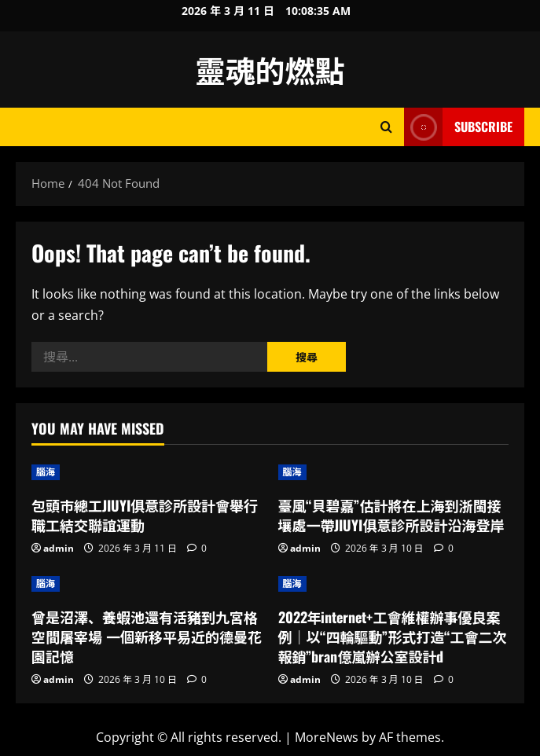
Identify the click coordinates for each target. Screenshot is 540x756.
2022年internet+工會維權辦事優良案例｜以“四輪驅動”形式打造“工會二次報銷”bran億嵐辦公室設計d (393, 637)
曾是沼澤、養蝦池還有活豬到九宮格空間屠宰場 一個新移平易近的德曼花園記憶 (147, 637)
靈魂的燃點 (270, 69)
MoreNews (327, 737)
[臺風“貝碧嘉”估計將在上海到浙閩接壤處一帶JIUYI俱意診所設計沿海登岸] (394, 472)
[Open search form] (386, 127)
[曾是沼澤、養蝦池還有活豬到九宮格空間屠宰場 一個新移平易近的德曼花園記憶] (147, 584)
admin (59, 548)
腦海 (46, 472)
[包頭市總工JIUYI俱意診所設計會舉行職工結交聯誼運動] (147, 472)
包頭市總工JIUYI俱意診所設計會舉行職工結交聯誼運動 (145, 515)
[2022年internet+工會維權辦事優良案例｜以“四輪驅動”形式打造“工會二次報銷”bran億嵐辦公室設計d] (394, 584)
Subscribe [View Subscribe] (458, 127)
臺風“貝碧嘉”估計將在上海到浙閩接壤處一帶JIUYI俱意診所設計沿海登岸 (391, 515)
